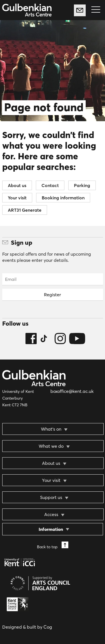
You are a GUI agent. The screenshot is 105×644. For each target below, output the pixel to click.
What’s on (51, 429)
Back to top (53, 545)
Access (51, 514)
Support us (51, 497)
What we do (51, 446)
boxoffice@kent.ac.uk (72, 391)
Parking (82, 185)
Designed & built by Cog (27, 627)
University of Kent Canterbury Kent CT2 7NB (18, 398)
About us (17, 185)
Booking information (63, 198)
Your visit (17, 198)
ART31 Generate (25, 210)
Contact (50, 185)
